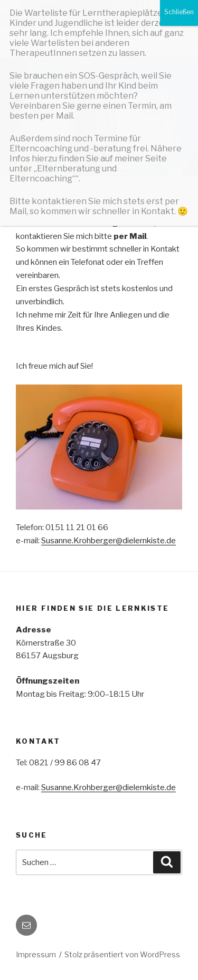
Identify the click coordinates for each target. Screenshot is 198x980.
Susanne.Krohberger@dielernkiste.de (109, 541)
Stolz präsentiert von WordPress (122, 954)
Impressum (36, 954)
